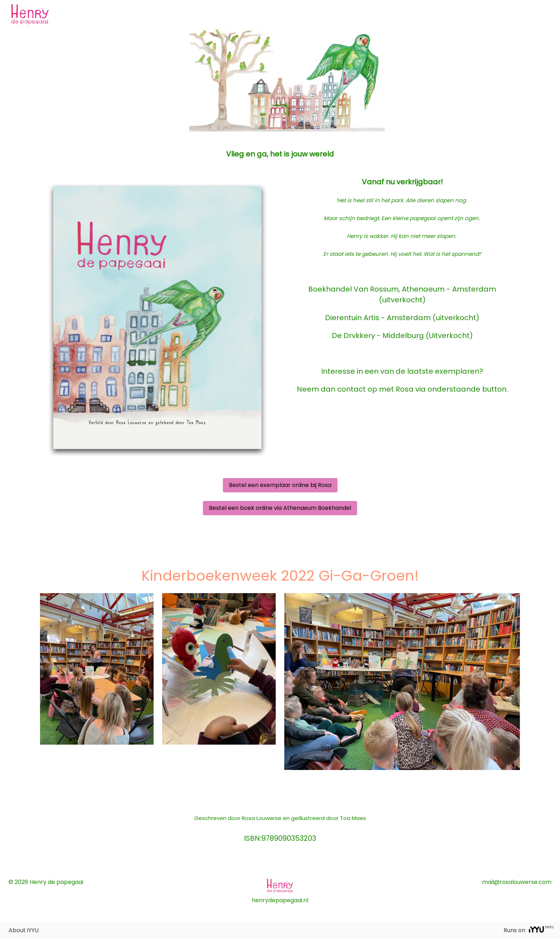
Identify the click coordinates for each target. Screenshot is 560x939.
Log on (543, 14)
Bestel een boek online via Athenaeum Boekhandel (280, 508)
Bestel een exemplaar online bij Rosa (280, 485)
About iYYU (24, 930)
